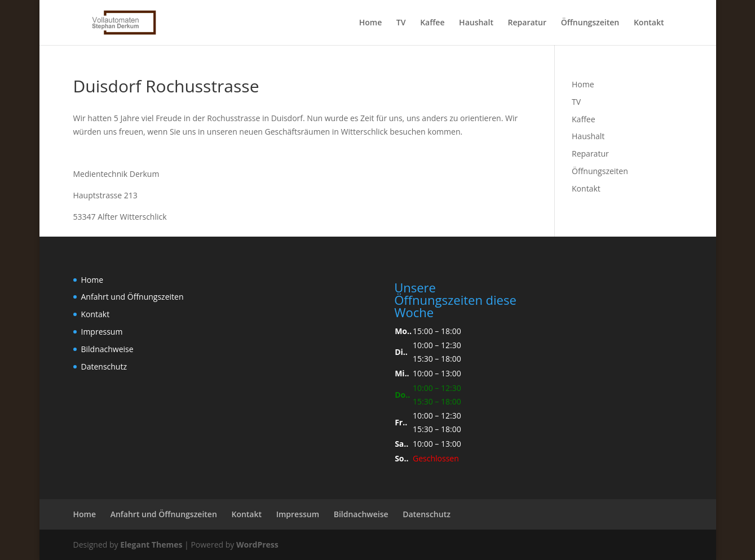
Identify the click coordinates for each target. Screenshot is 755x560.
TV (401, 23)
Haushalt (476, 23)
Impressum (102, 332)
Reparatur (527, 23)
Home (371, 23)
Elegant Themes (151, 545)
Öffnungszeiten (590, 23)
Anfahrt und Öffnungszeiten (133, 297)
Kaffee (432, 23)
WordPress (257, 545)
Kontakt (649, 23)
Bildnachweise (107, 349)
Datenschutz (104, 366)
